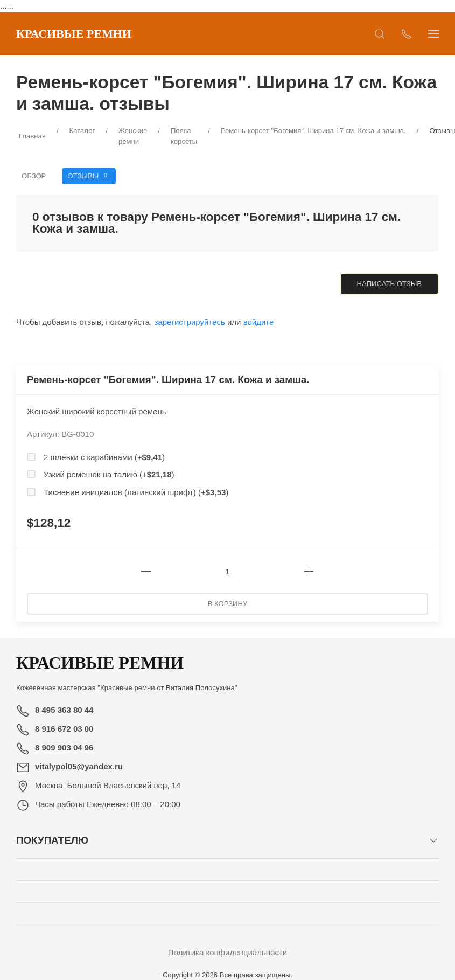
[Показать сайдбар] (433, 34)
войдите (259, 322)
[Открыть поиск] (380, 34)
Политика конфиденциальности (227, 952)
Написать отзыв (389, 284)
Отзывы (89, 176)
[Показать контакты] (407, 34)
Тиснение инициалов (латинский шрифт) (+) (136, 492)
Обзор (34, 176)
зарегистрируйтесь (190, 322)
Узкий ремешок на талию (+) (109, 474)
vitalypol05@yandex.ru (79, 766)
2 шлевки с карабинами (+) (104, 457)
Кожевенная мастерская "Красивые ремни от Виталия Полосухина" (127, 688)
